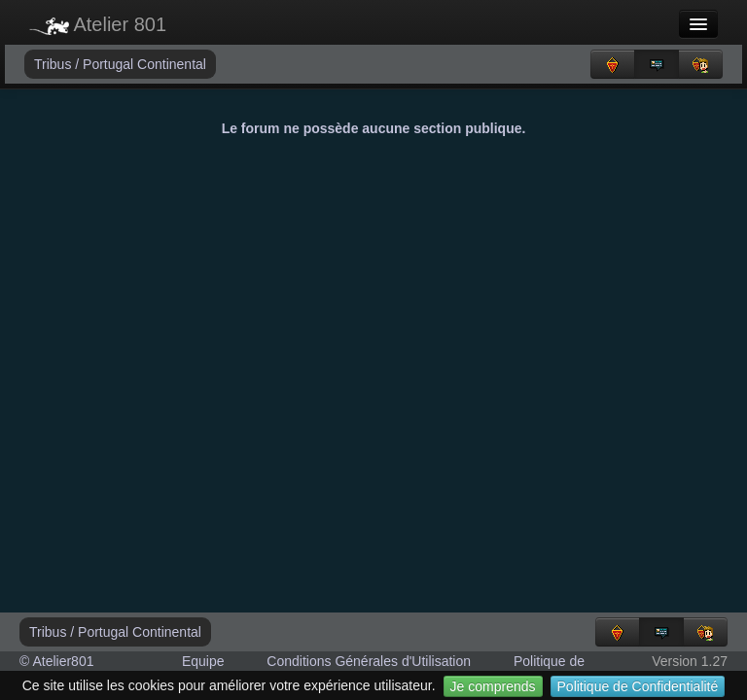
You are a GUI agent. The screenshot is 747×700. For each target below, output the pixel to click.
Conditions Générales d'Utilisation (369, 661)
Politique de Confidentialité (638, 686)
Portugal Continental (144, 64)
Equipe (203, 661)
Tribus (54, 64)
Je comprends (493, 686)
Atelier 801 (98, 24)
